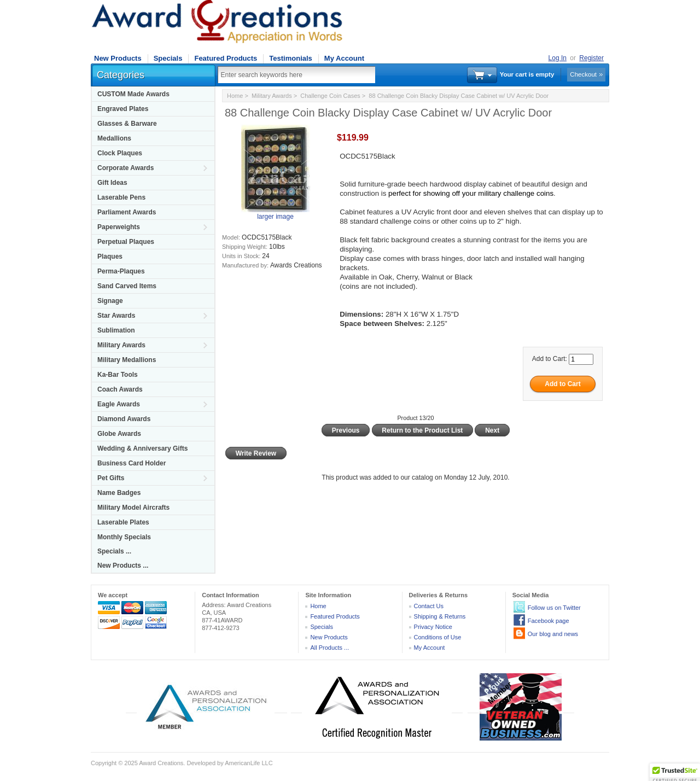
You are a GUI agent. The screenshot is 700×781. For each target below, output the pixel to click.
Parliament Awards (127, 212)
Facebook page (549, 621)
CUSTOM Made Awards (133, 94)
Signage (110, 301)
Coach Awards (120, 389)
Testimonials (291, 58)
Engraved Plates (123, 109)
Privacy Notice (433, 627)
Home (235, 96)
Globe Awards (119, 434)
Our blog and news (553, 634)
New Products (118, 58)
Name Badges (119, 493)
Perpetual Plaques (126, 242)
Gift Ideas (112, 183)
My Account (344, 58)
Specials (168, 58)
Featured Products (226, 58)
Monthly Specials (124, 537)
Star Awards (116, 316)
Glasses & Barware (127, 124)
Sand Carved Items (127, 286)
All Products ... (329, 648)
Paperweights (119, 227)
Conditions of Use (438, 637)
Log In (558, 58)
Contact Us (429, 606)
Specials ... (114, 551)
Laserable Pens (121, 197)
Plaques (110, 257)
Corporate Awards (126, 168)
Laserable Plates (123, 522)
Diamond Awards (124, 419)
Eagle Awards (119, 404)
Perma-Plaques (121, 271)
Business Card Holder (132, 463)
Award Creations (161, 763)
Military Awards (121, 345)
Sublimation (116, 330)
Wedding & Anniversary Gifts (142, 448)
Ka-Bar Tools (118, 375)
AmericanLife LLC (249, 763)
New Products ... (123, 566)
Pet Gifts (111, 478)
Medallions (114, 138)
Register (591, 58)
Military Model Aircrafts (133, 508)
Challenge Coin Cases (330, 96)
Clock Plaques (120, 153)
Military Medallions (127, 360)
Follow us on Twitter (554, 608)
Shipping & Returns (440, 616)
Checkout (583, 74)
